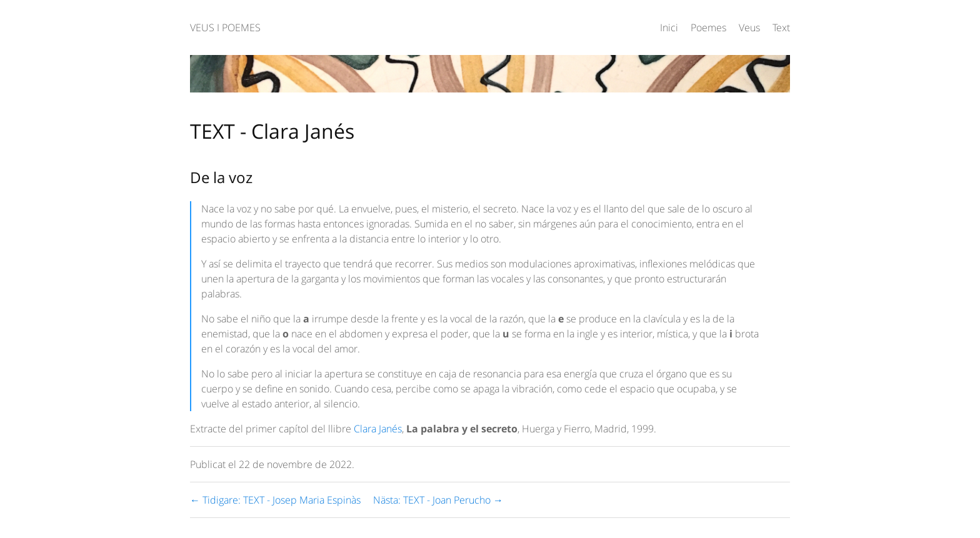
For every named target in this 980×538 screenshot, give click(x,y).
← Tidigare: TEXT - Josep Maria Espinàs (275, 500)
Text (781, 27)
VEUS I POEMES (225, 27)
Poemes (708, 27)
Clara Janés (378, 429)
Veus (749, 27)
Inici (669, 27)
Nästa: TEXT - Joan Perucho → (438, 500)
